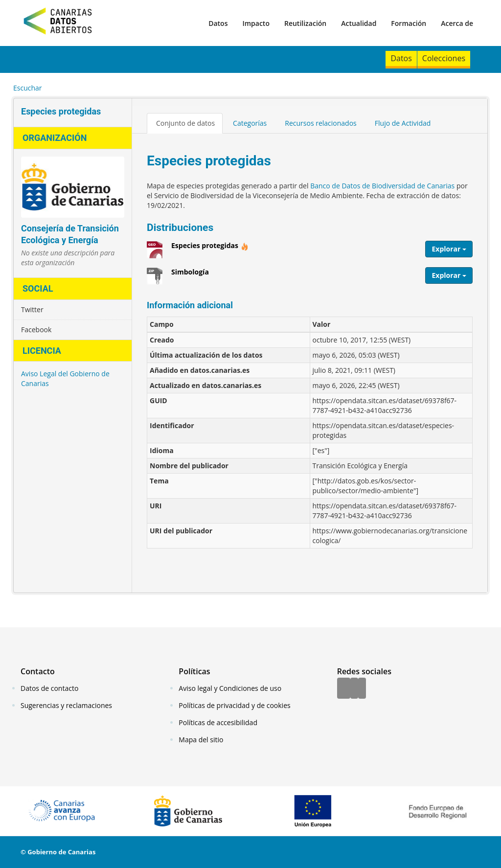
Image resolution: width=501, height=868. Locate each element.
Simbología (190, 275)
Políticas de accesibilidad (218, 722)
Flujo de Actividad (403, 123)
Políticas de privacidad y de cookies (234, 705)
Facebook (36, 330)
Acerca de (457, 23)
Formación (409, 23)
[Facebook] (344, 689)
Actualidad (359, 23)
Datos (218, 23)
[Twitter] (354, 689)
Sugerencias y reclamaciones (66, 705)
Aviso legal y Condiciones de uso (230, 688)
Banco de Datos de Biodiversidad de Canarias (382, 186)
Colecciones (444, 58)
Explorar (449, 249)
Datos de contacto (49, 688)
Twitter (32, 309)
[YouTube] (362, 689)
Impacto (256, 23)
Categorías (250, 123)
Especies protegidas (210, 249)
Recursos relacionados (321, 123)
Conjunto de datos (185, 123)
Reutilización (305, 23)
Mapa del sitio (201, 740)
